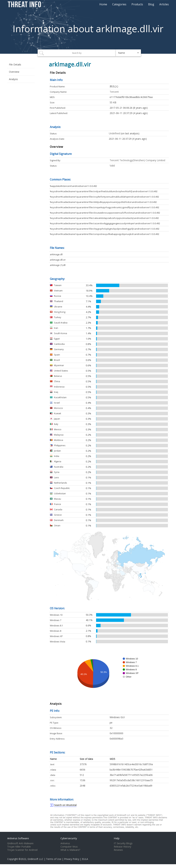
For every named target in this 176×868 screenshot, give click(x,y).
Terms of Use (54, 859)
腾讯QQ (114, 86)
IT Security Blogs (123, 843)
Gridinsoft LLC (35, 859)
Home (103, 4)
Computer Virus (69, 847)
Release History (122, 847)
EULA (85, 859)
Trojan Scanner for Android (22, 850)
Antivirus (65, 843)
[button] (128, 53)
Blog (151, 4)
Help (117, 838)
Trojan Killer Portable (19, 847)
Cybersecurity (69, 838)
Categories (119, 4)
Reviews (118, 850)
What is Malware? (70, 850)
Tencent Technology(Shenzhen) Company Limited (137, 160)
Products (137, 4)
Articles (164, 4)
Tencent (114, 92)
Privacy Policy (72, 859)
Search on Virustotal (65, 805)
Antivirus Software (18, 838)
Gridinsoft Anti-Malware (20, 843)
